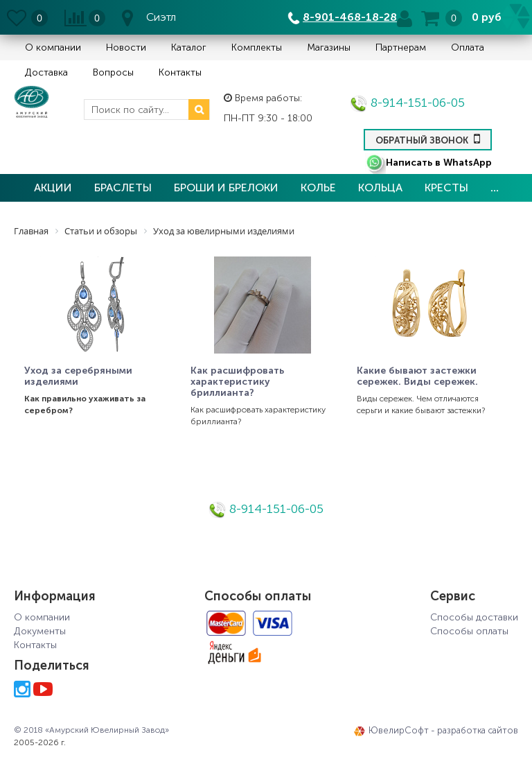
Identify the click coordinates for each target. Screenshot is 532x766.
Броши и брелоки (226, 188)
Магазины (329, 47)
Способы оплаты (469, 631)
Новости (126, 47)
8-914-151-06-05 (407, 103)
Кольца (380, 188)
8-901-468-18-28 (350, 17)
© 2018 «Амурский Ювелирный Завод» (91, 730)
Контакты (180, 72)
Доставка (46, 72)
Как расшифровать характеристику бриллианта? (237, 382)
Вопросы (113, 72)
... (495, 188)
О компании (53, 47)
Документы (40, 631)
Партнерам (401, 47)
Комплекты (257, 47)
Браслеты (123, 188)
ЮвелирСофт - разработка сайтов (436, 731)
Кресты (446, 188)
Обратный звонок (428, 139)
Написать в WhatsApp (428, 163)
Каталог (189, 47)
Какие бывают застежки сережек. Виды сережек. (417, 376)
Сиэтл (161, 17)
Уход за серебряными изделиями (78, 376)
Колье (318, 188)
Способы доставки (474, 617)
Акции (53, 188)
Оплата (468, 47)
